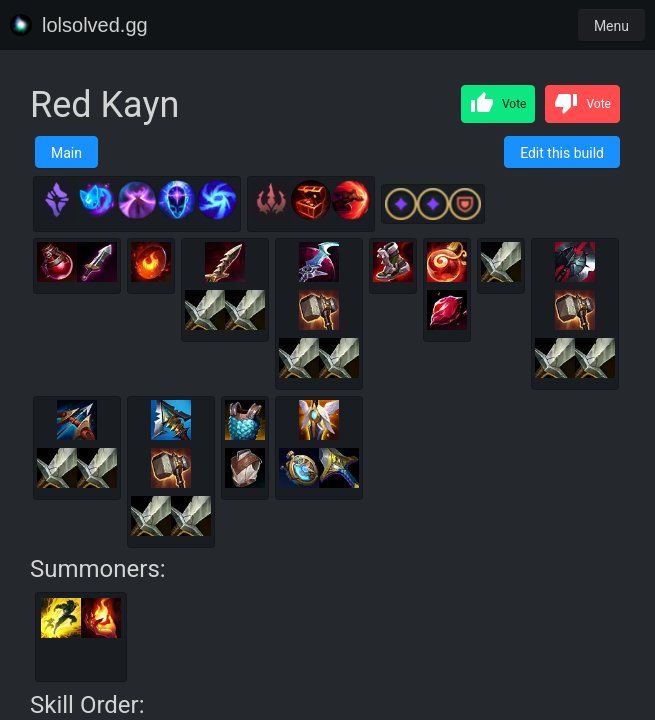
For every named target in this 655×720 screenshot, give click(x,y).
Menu (611, 26)
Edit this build (562, 153)
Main (66, 153)
